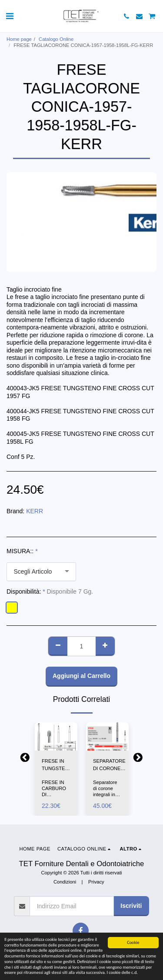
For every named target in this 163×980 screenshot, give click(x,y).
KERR (35, 511)
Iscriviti (131, 906)
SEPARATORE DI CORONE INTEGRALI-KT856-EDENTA (109, 765)
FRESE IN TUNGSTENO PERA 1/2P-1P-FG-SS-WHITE (57, 765)
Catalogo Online (56, 39)
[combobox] (41, 572)
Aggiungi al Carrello (81, 676)
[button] (10, 16)
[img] (56, 736)
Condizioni (65, 882)
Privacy (96, 882)
